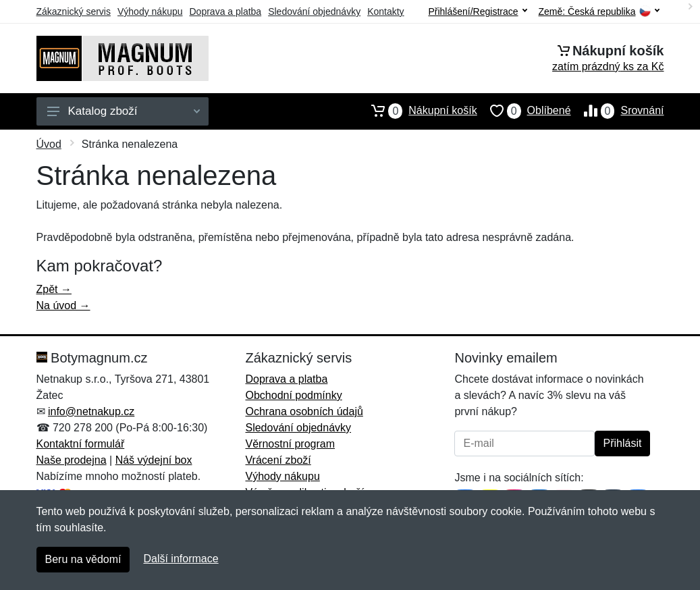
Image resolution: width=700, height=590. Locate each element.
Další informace (181, 559)
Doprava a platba (226, 11)
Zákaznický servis (74, 11)
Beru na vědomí (83, 559)
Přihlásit (623, 443)
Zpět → (54, 289)
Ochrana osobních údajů (304, 411)
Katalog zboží (124, 111)
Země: (599, 12)
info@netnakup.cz (91, 411)
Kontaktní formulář (81, 444)
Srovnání (618, 111)
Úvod (49, 144)
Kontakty (385, 11)
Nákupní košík (418, 111)
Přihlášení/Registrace (477, 11)
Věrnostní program (290, 444)
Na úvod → (63, 305)
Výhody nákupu (150, 11)
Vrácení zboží (278, 460)
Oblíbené (524, 111)
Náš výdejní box (154, 460)
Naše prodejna (72, 460)
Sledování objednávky (314, 11)
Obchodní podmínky (293, 395)
